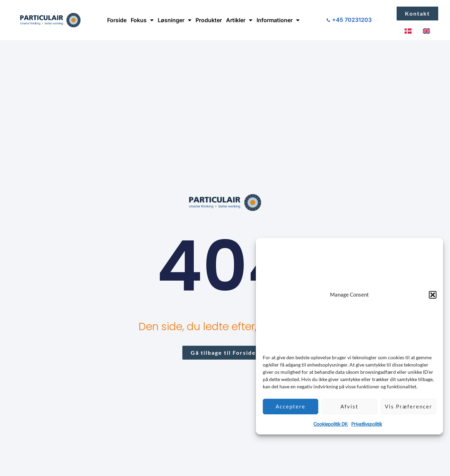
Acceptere (291, 406)
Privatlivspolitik (367, 424)
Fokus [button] (142, 20)
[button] (433, 295)
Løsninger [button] (175, 20)
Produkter (209, 20)
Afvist (349, 406)
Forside (117, 20)
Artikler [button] (239, 20)
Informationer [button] (278, 20)
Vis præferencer (409, 406)
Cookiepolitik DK (331, 424)
